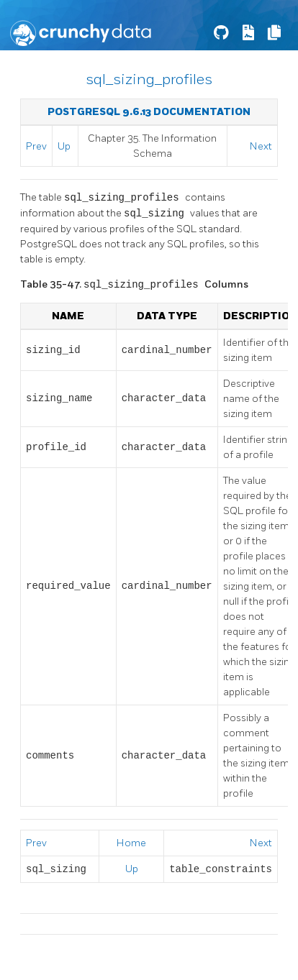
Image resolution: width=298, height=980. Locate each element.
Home (131, 843)
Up (64, 146)
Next (261, 146)
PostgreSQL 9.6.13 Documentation (149, 112)
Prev (36, 146)
